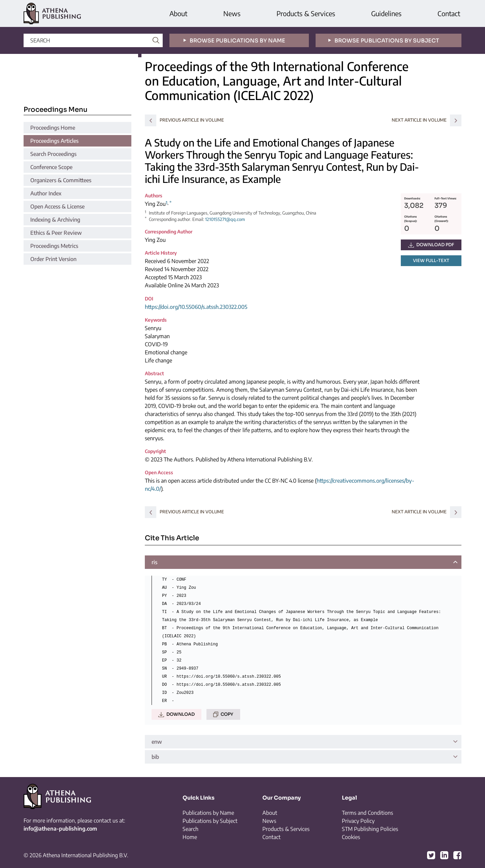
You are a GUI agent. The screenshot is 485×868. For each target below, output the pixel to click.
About (178, 13)
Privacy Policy (358, 821)
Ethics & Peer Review (56, 233)
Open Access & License (57, 206)
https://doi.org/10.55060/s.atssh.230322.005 (196, 307)
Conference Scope (51, 167)
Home (190, 837)
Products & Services (306, 13)
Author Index (46, 193)
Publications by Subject (210, 821)
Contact (449, 13)
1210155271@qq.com (225, 219)
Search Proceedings (53, 154)
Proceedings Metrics (54, 246)
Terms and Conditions (367, 813)
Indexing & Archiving (55, 220)
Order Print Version (53, 259)
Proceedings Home (53, 128)
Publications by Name (208, 813)
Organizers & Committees (61, 180)
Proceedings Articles (54, 141)
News (232, 13)
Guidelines (386, 13)
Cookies (351, 837)
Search (190, 829)
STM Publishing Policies (370, 829)
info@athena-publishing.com (60, 829)
